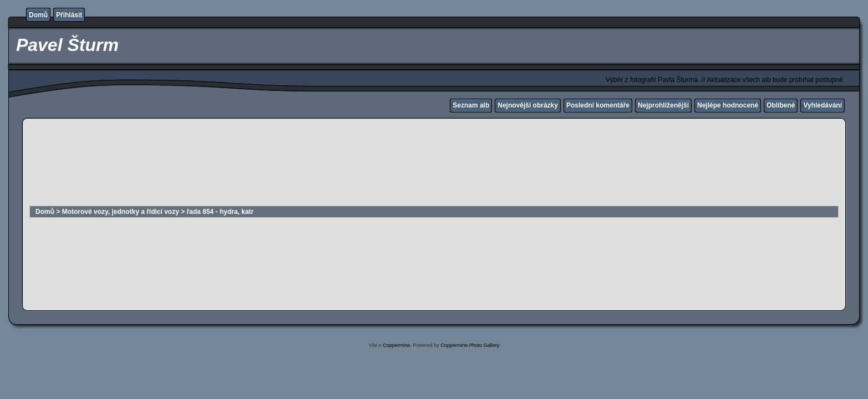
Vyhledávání (823, 105)
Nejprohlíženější (663, 105)
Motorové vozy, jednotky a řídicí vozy (121, 212)
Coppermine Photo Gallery (470, 345)
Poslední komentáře (598, 105)
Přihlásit (69, 15)
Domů (38, 15)
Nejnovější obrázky (528, 105)
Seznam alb (471, 105)
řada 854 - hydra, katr (220, 212)
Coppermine (396, 345)
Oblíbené (781, 105)
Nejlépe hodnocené (728, 105)
